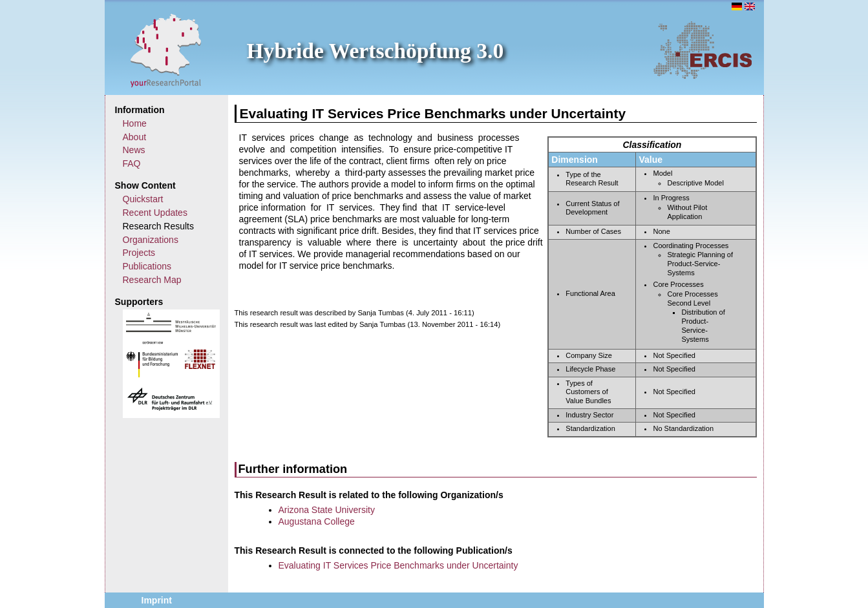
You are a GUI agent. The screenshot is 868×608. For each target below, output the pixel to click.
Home (135, 123)
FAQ (132, 163)
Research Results (159, 226)
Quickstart (143, 199)
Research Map (152, 280)
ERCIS (703, 50)
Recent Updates (155, 213)
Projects (139, 253)
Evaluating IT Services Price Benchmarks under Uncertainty (398, 565)
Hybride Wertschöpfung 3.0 (376, 51)
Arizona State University (327, 510)
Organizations (151, 240)
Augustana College (317, 521)
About (135, 137)
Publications (147, 266)
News (134, 150)
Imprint (157, 600)
